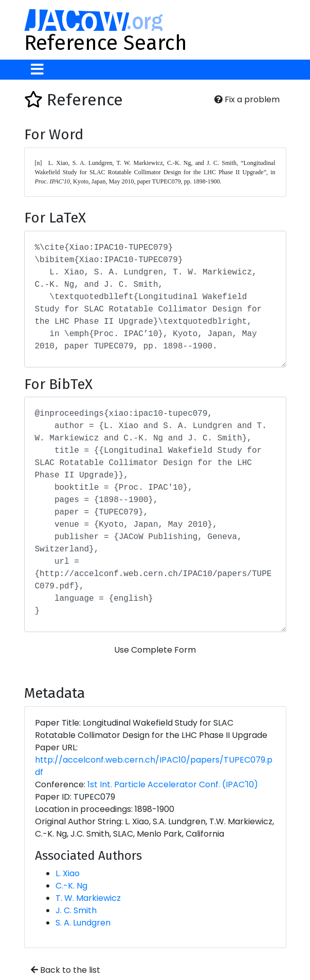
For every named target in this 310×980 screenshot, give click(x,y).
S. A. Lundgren (83, 923)
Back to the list (66, 970)
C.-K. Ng (71, 886)
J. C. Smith (76, 910)
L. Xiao (68, 873)
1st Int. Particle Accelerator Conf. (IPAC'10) (173, 784)
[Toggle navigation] (37, 70)
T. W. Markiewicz (88, 898)
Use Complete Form (155, 650)
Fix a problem (247, 99)
